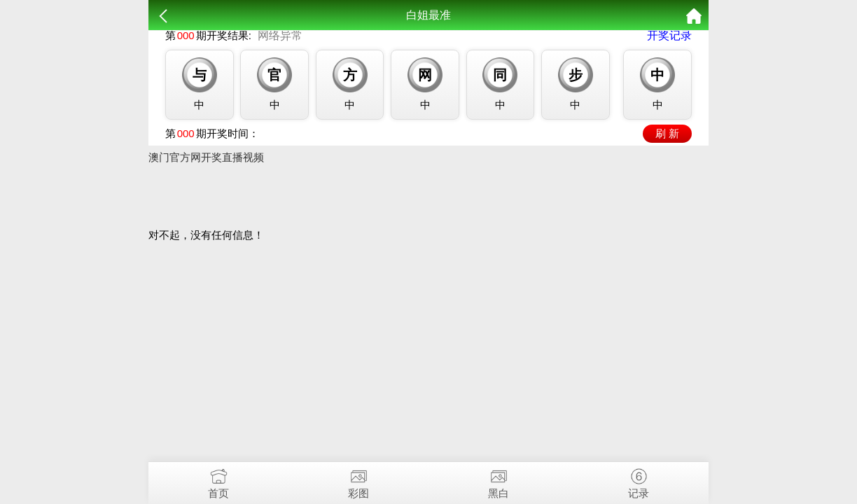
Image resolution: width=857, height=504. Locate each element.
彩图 (358, 481)
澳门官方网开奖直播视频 (206, 157)
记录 (639, 481)
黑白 (499, 481)
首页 (218, 481)
